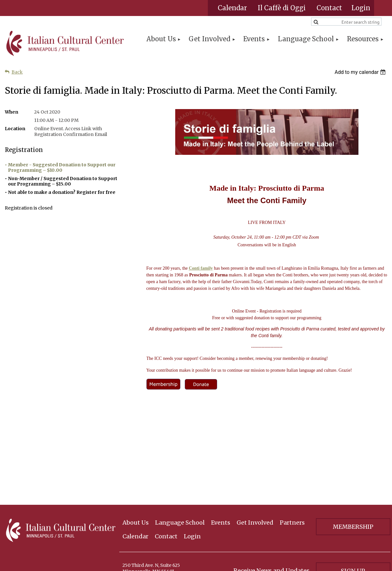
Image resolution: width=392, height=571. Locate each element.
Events (221, 460)
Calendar (232, 8)
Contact (329, 8)
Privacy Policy (353, 531)
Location (15, 129)
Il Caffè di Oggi (282, 8)
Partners (292, 460)
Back (17, 72)
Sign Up (353, 508)
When (12, 112)
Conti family (201, 268)
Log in (361, 8)
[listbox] (361, 72)
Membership (353, 464)
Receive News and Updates (271, 508)
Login (192, 473)
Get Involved (255, 460)
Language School (180, 460)
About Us (136, 460)
